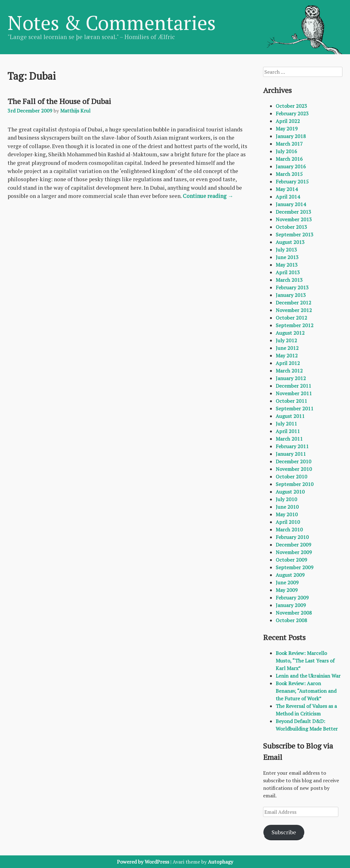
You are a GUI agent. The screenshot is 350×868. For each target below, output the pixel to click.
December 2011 (293, 386)
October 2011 (291, 401)
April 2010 (288, 522)
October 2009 (291, 560)
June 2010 (287, 507)
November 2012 (294, 310)
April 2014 (288, 197)
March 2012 (289, 371)
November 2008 (294, 613)
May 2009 (287, 590)
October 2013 (291, 227)
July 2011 (286, 424)
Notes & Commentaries (112, 22)
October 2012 (291, 318)
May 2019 (287, 129)
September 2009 (295, 567)
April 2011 (288, 431)
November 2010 (294, 469)
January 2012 (291, 378)
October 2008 (291, 620)
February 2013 (292, 287)
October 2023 (291, 106)
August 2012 (290, 333)
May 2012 (287, 356)
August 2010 (290, 492)
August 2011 (290, 416)
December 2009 (293, 545)
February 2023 (292, 113)
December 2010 (293, 461)
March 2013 (289, 280)
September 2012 (295, 325)
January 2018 (291, 136)
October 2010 (291, 477)
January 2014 (291, 204)
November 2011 (294, 393)
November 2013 (294, 219)
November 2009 (294, 552)
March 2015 (289, 174)
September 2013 (295, 234)
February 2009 (292, 598)
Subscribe (284, 832)
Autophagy (221, 862)
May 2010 (287, 514)
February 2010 (292, 537)
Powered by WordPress (143, 862)
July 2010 (286, 499)
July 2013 (286, 250)
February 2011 (292, 446)
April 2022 (288, 121)
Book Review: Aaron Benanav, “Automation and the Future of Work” (306, 691)
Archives (277, 90)
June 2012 (287, 348)
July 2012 (286, 340)
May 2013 (287, 265)
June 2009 (287, 582)
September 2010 (295, 484)
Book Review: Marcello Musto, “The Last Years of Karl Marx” (305, 661)
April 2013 (288, 272)
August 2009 (290, 575)
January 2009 (291, 605)
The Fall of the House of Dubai (59, 101)
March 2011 (289, 439)
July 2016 (286, 151)
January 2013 (291, 295)
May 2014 (287, 189)
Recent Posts (284, 637)
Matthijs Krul (75, 111)
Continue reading (208, 196)
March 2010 (289, 529)
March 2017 (289, 144)
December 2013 (293, 212)
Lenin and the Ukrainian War (308, 676)
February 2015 (292, 182)
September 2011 (295, 408)
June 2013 (287, 257)
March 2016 (289, 159)
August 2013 (290, 242)
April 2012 (288, 363)
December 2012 (293, 303)
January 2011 (291, 454)
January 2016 (291, 166)
